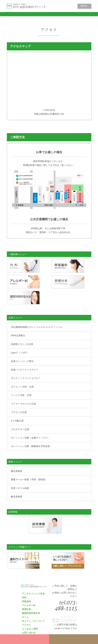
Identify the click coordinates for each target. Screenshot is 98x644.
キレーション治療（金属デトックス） (30, 438)
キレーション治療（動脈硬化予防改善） (31, 446)
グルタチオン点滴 (20, 429)
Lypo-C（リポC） (20, 353)
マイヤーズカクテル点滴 (23, 404)
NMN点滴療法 (18, 335)
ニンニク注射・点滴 (21, 395)
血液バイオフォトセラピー (25, 370)
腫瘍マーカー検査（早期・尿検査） (29, 480)
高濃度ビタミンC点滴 (22, 344)
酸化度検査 (17, 497)
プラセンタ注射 (19, 412)
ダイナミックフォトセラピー (26, 378)
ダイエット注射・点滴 (22, 387)
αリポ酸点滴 (17, 421)
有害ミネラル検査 (20, 488)
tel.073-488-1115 (66, 605)
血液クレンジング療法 (22, 361)
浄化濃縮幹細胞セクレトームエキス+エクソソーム (37, 327)
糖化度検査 (17, 471)
